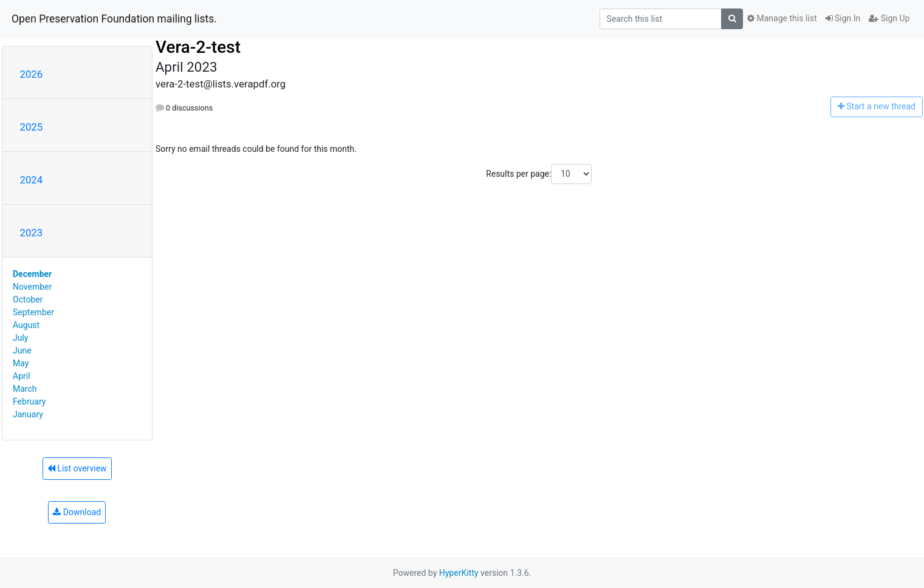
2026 (32, 74)
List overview (77, 468)
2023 (32, 233)
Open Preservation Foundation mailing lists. (114, 19)
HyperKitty (459, 573)
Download (77, 512)
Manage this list (782, 18)
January (28, 414)
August (26, 325)
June (22, 350)
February (29, 402)
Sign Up (889, 18)
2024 (32, 180)
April (22, 376)
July (20, 338)
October (28, 299)
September (33, 312)
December (32, 274)
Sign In (843, 18)
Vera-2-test (198, 47)
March (25, 389)
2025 (32, 127)
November (32, 287)
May (21, 363)
